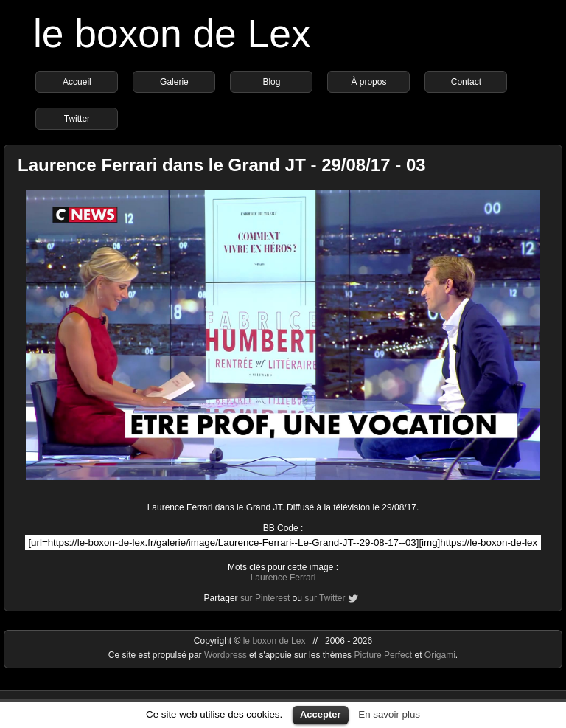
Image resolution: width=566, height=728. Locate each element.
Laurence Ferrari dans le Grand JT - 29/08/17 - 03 (222, 165)
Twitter (77, 119)
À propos (368, 82)
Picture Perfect (383, 655)
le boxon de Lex (172, 34)
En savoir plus (389, 714)
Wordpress (227, 655)
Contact (466, 82)
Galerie (174, 82)
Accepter (321, 714)
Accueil (77, 82)
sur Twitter (325, 598)
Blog (271, 82)
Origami (440, 655)
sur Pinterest (265, 598)
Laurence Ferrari (283, 578)
